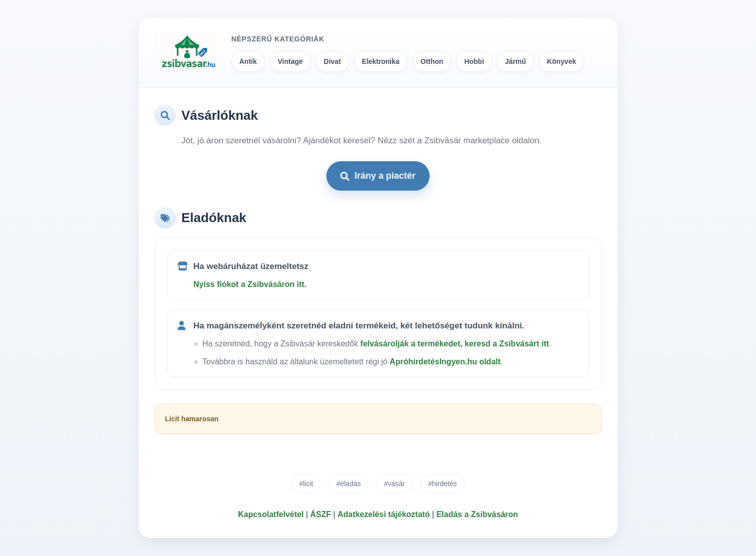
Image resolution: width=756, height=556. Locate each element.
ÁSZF (321, 514)
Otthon (432, 61)
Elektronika (380, 61)
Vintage (290, 61)
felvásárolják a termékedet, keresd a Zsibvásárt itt (455, 344)
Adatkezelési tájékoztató (383, 514)
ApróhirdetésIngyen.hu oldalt (445, 362)
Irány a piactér (378, 176)
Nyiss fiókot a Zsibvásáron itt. (250, 284)
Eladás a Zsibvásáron (477, 514)
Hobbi (474, 61)
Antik (248, 61)
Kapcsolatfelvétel (271, 514)
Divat (332, 61)
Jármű (515, 61)
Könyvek (561, 61)
